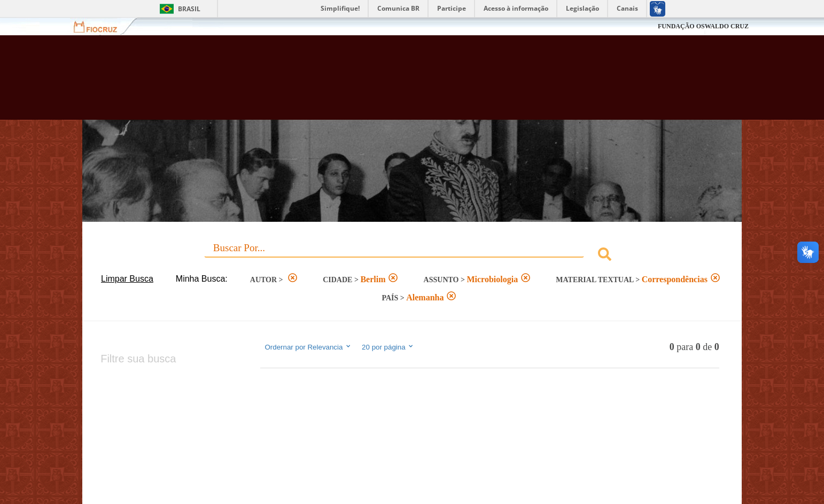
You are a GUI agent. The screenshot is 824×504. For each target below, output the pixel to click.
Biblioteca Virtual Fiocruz (355, 83)
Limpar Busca (127, 279)
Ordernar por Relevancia (308, 347)
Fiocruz (102, 26)
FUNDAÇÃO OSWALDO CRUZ (703, 26)
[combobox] (412, 256)
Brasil (189, 9)
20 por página (388, 347)
